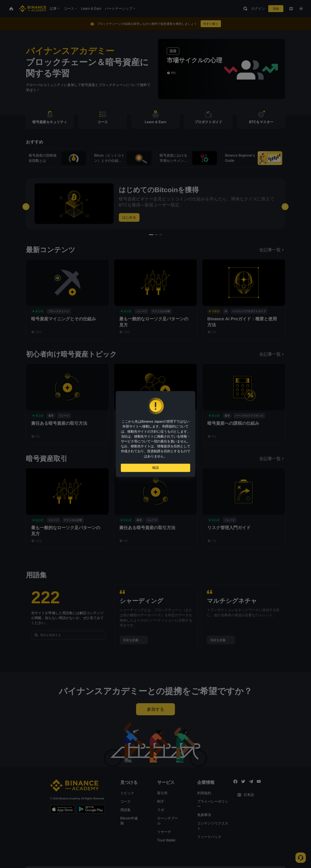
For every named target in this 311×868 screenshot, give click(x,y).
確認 (155, 469)
